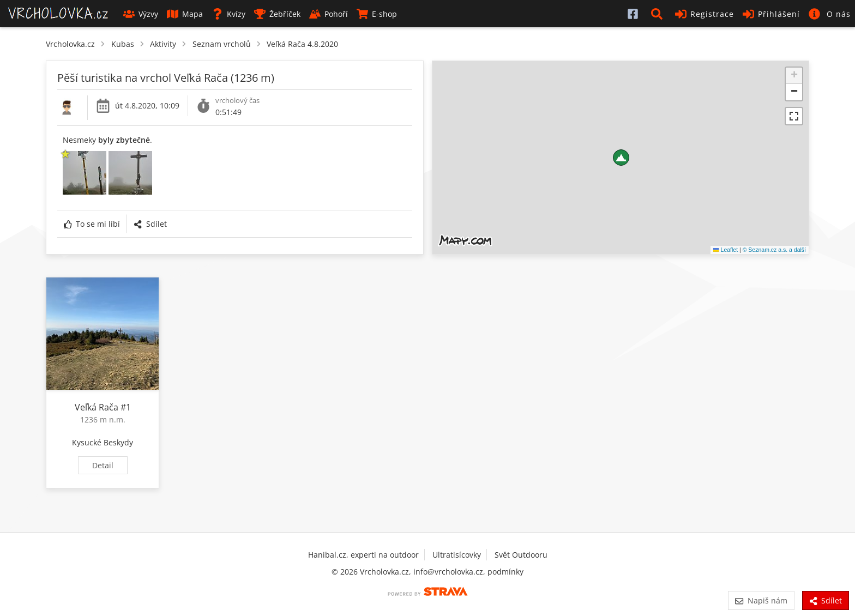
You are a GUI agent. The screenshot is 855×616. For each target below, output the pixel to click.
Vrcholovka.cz (70, 44)
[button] (659, 14)
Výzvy (141, 14)
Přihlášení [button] (771, 14)
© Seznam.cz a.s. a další (774, 250)
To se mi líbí (92, 224)
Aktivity (163, 44)
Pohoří (329, 14)
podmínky (505, 572)
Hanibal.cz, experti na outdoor (363, 555)
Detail (103, 465)
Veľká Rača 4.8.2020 (302, 44)
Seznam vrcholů (222, 44)
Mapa (185, 14)
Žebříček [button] (277, 14)
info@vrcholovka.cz (448, 572)
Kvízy (228, 14)
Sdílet (150, 224)
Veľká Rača (97, 407)
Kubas (123, 44)
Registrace (705, 14)
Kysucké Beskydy (103, 442)
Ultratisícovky (457, 555)
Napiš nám (761, 600)
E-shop (377, 14)
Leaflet (725, 250)
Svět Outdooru (521, 555)
